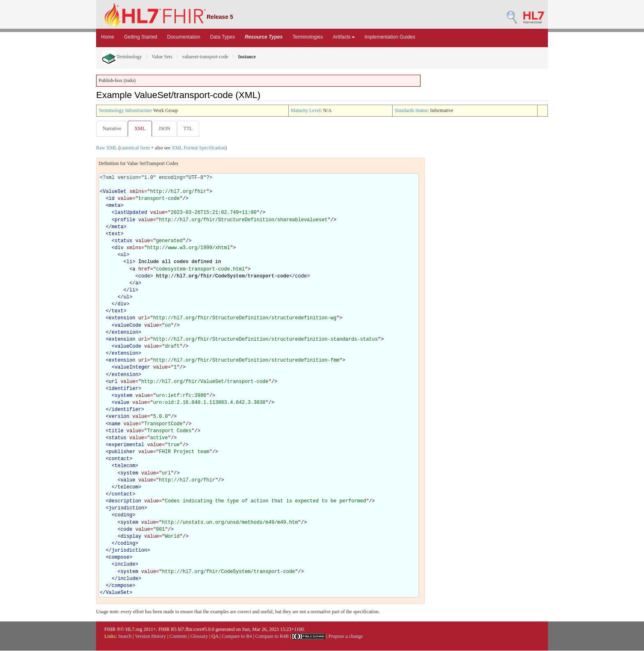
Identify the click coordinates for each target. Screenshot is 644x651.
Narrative (112, 128)
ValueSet (115, 192)
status (123, 241)
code (144, 277)
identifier (124, 389)
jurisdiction (126, 509)
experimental (126, 445)
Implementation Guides (390, 37)
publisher (122, 452)
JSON (166, 128)
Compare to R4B (272, 637)
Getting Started (141, 37)
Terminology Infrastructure (125, 110)
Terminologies (308, 37)
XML (141, 128)
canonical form (135, 148)
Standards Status (411, 110)
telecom (125, 466)
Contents (178, 637)
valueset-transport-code (205, 57)
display (131, 537)
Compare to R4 (237, 637)
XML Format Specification (198, 148)
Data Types (222, 37)
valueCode (128, 326)
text (115, 234)
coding (123, 516)
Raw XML (107, 148)
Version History (151, 637)
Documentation (184, 37)
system (123, 396)
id (112, 199)
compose (119, 558)
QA (215, 637)
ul (123, 255)
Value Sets (162, 57)
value (122, 403)
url (113, 382)
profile (125, 220)
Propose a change (346, 637)
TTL (191, 128)
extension (122, 319)
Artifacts (344, 37)
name (115, 424)
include (125, 565)
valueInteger (132, 368)
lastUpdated (131, 213)
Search (125, 637)
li (129, 262)
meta (115, 206)
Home (108, 37)
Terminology (122, 57)
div (119, 248)
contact (119, 459)
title (116, 431)
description (125, 502)
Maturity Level (306, 110)
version (119, 417)
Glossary (199, 637)
